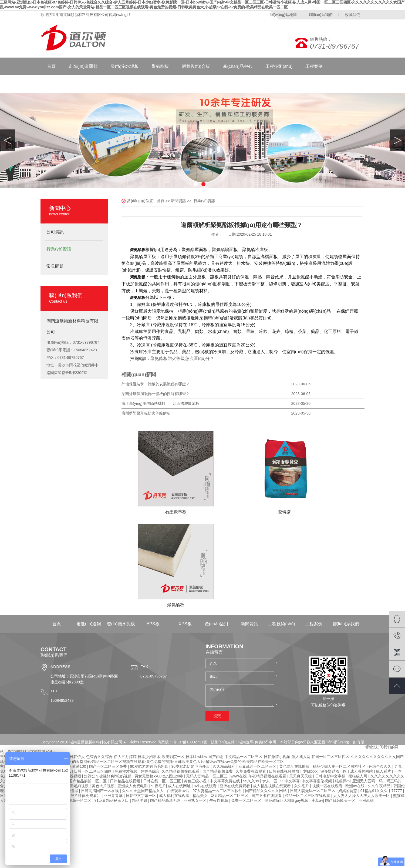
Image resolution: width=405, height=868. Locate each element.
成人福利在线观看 (175, 796)
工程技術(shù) (279, 66)
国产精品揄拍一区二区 (88, 781)
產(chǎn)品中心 (238, 66)
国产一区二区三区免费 (109, 766)
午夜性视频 (219, 800)
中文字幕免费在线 (225, 781)
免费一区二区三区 (247, 800)
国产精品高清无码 (166, 800)
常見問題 (55, 266)
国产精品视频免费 (218, 771)
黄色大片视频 (104, 786)
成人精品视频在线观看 (272, 786)
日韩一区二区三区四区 (93, 771)
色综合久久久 (380, 766)
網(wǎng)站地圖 (283, 15)
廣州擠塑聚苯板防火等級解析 (146, 413)
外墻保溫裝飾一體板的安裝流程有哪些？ (156, 384)
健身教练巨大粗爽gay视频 (287, 800)
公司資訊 (55, 232)
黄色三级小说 (196, 781)
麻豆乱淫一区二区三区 (258, 766)
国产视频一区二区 (77, 800)
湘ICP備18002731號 (190, 742)
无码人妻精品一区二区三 (207, 776)
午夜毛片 (158, 786)
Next (398, 140)
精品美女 (201, 796)
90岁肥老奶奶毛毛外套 (150, 766)
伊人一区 (270, 781)
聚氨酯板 (160, 66)
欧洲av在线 (355, 786)
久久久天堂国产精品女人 (143, 791)
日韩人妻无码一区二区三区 (313, 791)
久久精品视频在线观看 (181, 771)
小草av (317, 800)
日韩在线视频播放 (285, 771)
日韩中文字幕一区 (141, 796)
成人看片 (384, 771)
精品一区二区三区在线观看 (308, 796)
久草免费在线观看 (251, 771)
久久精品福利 (225, 766)
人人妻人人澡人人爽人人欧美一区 (362, 796)
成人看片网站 (362, 771)
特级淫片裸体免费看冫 (82, 796)
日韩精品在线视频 (126, 781)
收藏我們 (353, 15)
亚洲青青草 (114, 796)
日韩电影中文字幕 (331, 776)
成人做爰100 (76, 766)
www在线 (238, 776)
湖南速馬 (246, 742)
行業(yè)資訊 (59, 249)
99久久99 (252, 781)
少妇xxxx (310, 771)
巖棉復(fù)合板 (196, 66)
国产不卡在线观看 (267, 796)
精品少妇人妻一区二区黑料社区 (340, 766)
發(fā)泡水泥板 (125, 66)
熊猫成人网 (358, 776)
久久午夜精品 (380, 786)
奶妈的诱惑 (348, 791)
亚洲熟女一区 (195, 800)
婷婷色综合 (150, 771)
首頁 (51, 66)
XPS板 (185, 624)
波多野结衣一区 (334, 771)
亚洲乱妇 (367, 800)
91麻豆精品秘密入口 (112, 800)
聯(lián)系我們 (321, 15)
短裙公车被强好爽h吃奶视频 (108, 776)
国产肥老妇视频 (76, 786)
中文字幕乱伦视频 (317, 781)
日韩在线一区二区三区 (163, 781)
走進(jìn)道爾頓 (83, 66)
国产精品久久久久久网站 (266, 791)
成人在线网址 (180, 786)
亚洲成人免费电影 (133, 786)
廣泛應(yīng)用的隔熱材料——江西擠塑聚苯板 (160, 403)
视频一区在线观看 (328, 786)
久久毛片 (302, 786)
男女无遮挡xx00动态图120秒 (159, 776)
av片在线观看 (206, 786)
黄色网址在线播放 (295, 766)
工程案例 (314, 66)
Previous (7, 140)
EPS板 (153, 624)
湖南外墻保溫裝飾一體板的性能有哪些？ (156, 394)
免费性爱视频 (127, 771)
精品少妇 (140, 800)
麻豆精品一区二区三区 (230, 796)
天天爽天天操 (301, 776)
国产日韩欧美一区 (341, 800)
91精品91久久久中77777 (382, 791)
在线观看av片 (179, 791)
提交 (217, 716)
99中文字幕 (290, 781)
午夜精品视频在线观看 (268, 776)
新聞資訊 (96, 84)
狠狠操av (343, 781)
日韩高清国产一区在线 (100, 791)
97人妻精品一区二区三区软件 (218, 791)
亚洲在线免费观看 (235, 786)
